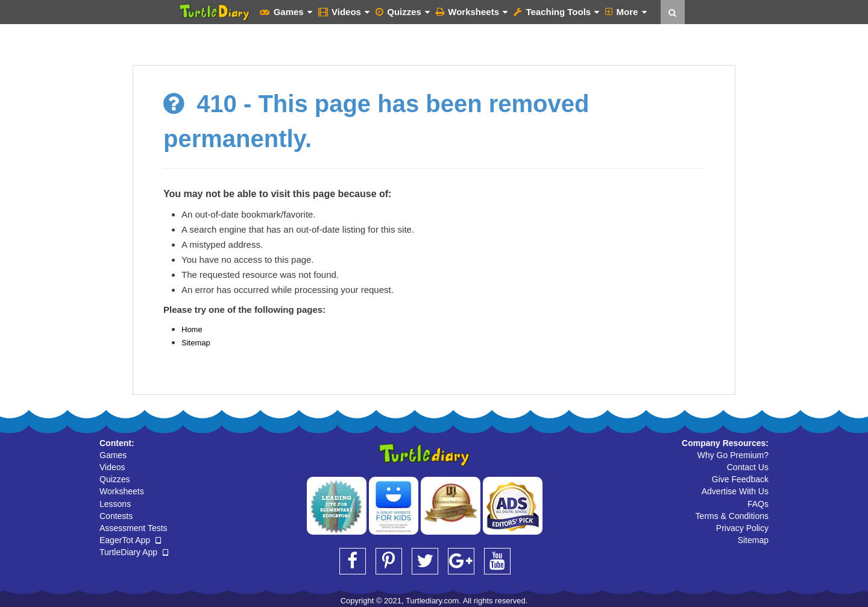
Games (286, 12)
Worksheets (472, 12)
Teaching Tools (556, 12)
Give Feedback (740, 479)
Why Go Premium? (733, 455)
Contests (116, 516)
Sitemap (196, 343)
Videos (344, 12)
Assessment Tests (134, 528)
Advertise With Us (735, 491)
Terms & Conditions (732, 516)
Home (192, 329)
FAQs (758, 504)
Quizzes (403, 12)
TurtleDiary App (134, 552)
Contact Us (748, 467)
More (626, 12)
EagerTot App (130, 540)
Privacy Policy (742, 528)
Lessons (115, 504)
